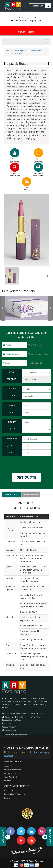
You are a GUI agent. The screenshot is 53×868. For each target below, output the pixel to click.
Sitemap (7, 781)
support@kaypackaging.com (28, 21)
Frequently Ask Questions (14, 794)
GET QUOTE (26, 477)
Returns (7, 798)
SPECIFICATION (12, 494)
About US (8, 766)
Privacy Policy (10, 773)
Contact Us (9, 791)
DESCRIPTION (31, 494)
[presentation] (19, 463)
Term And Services (12, 777)
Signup (22, 32)
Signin (31, 32)
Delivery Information (13, 770)
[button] (6, 276)
